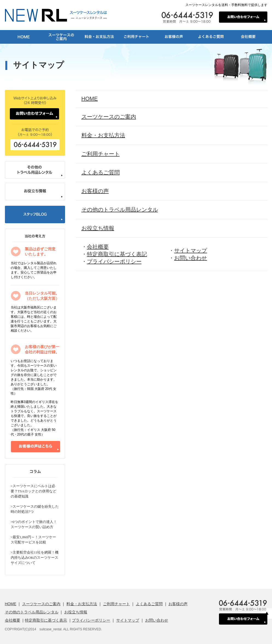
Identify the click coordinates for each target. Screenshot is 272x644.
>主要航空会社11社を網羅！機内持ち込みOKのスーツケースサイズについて (35, 558)
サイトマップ (191, 251)
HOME (90, 99)
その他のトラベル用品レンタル (120, 210)
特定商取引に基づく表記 (117, 254)
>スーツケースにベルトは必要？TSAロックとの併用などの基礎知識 (34, 491)
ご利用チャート (101, 154)
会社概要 (98, 247)
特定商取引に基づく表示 (46, 620)
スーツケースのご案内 (109, 117)
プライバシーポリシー (114, 261)
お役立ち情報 (98, 228)
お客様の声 (95, 191)
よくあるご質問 (101, 172)
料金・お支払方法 (103, 135)
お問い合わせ (191, 258)
